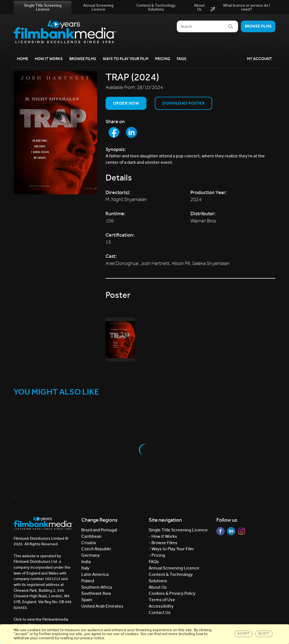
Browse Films (83, 59)
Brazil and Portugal (99, 530)
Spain (87, 600)
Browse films (258, 26)
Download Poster (183, 103)
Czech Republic (96, 549)
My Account (259, 59)
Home (23, 59)
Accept (243, 634)
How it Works (49, 59)
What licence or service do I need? (240, 8)
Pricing (163, 59)
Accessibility (161, 606)
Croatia (89, 543)
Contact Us (160, 612)
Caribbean (91, 536)
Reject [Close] (264, 634)
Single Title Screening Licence (43, 7)
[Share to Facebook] (114, 132)
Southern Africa (97, 587)
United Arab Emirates (102, 606)
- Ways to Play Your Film (171, 549)
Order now (126, 103)
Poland (88, 581)
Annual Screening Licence (98, 7)
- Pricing (157, 555)
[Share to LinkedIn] (131, 132)
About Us (199, 7)
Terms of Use (162, 600)
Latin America (95, 574)
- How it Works (163, 536)
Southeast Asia (96, 593)
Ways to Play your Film (126, 59)
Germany (90, 555)
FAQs (182, 59)
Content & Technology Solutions (156, 7)
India (86, 562)
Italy (85, 568)
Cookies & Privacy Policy (172, 593)
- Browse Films (163, 543)
